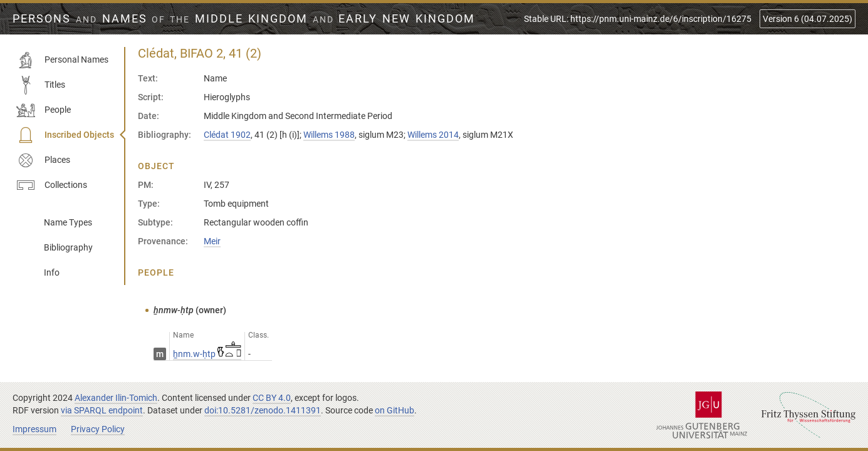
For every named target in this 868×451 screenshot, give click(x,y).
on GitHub (395, 410)
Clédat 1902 (227, 135)
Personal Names (62, 60)
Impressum (34, 429)
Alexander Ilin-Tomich (116, 398)
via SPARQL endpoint (102, 410)
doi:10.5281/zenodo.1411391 (263, 410)
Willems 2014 (433, 135)
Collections (52, 185)
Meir (212, 241)
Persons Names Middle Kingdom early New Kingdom (244, 19)
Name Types (68, 222)
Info (52, 272)
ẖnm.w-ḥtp (207, 354)
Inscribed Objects (65, 135)
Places (43, 160)
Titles (41, 85)
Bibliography (68, 247)
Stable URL (638, 19)
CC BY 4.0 (272, 398)
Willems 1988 (329, 135)
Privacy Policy (98, 429)
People (44, 110)
